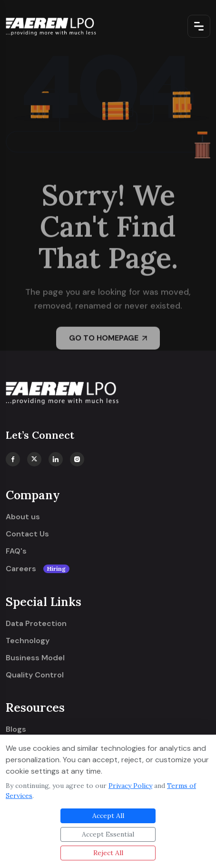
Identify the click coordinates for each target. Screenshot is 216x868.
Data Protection (36, 624)
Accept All (108, 816)
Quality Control (35, 675)
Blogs (16, 729)
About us (23, 517)
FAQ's (16, 551)
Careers (38, 569)
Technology (28, 641)
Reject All (108, 853)
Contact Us (27, 534)
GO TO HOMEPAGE (108, 339)
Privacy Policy (130, 786)
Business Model (35, 658)
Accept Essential (108, 834)
